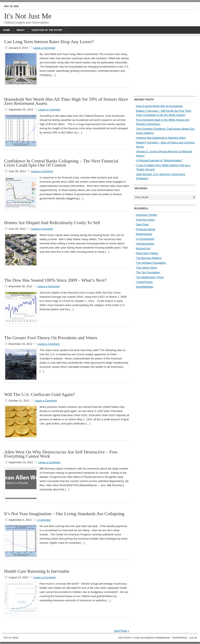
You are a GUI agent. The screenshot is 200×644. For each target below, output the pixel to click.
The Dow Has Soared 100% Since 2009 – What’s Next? (55, 280)
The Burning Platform (149, 258)
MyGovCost (143, 248)
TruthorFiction (144, 282)
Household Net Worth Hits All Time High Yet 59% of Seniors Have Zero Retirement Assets (66, 101)
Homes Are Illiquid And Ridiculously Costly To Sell (52, 223)
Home (7, 30)
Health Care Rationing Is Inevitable (37, 571)
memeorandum (145, 244)
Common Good (145, 220)
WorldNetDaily (145, 287)
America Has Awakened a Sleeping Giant (161, 138)
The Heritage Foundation (151, 263)
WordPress (180, 638)
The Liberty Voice (146, 268)
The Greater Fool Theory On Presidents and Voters (51, 338)
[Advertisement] (165, 66)
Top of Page (11, 638)
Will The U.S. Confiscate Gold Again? (39, 394)
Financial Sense (146, 229)
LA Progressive (145, 239)
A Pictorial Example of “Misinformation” (159, 160)
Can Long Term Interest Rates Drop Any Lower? (49, 42)
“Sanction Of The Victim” (47, 30)
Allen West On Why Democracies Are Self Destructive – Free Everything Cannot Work (61, 454)
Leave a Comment (44, 48)
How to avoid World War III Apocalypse (159, 106)
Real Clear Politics (147, 253)
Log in (193, 638)
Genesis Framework (157, 638)
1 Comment (44, 520)
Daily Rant (142, 224)
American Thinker (147, 215)
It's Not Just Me (28, 16)
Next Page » (122, 631)
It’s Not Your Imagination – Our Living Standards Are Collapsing (64, 514)
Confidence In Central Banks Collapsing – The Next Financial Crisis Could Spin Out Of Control (61, 163)
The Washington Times (150, 277)
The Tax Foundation (148, 272)
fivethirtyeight (144, 234)
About (21, 30)
